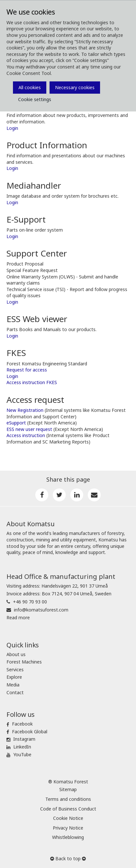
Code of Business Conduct (68, 809)
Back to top (68, 858)
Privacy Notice (68, 828)
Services (15, 669)
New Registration (25, 410)
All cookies (30, 87)
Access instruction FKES (32, 382)
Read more (18, 617)
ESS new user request (29, 429)
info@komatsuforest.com (41, 610)
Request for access (27, 370)
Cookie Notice (68, 818)
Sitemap (68, 789)
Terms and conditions (68, 799)
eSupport (17, 423)
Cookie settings (35, 99)
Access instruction (26, 435)
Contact (15, 692)
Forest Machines (24, 662)
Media (13, 685)
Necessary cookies (75, 87)
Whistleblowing (68, 837)
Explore (14, 677)
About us (16, 654)
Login (12, 128)
